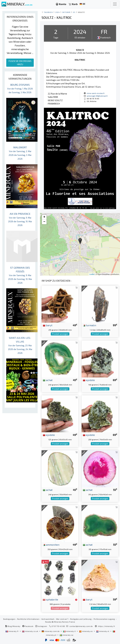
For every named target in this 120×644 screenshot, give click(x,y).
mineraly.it (70, 631)
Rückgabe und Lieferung (81, 619)
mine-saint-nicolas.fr (96, 93)
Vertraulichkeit (48, 619)
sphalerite (50, 599)
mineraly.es (86, 631)
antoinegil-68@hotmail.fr (97, 96)
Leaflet (92, 274)
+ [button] (44, 217)
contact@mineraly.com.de (81, 626)
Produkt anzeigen (60, 334)
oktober (66, 12)
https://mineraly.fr (106, 626)
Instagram (41, 626)
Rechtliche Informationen (28, 619)
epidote (89, 380)
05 (74, 12)
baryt (48, 325)
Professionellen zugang (104, 619)
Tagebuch (48, 12)
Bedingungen (9, 619)
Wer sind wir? (62, 619)
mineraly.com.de (51, 631)
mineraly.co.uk (30, 631)
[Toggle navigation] (115, 4)
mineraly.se (66, 635)
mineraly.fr (12, 631)
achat (48, 380)
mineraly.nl (103, 631)
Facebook (28, 626)
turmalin (89, 325)
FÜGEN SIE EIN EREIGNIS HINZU (20, 63)
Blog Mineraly (13, 626)
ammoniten (51, 545)
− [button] (44, 222)
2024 (57, 12)
